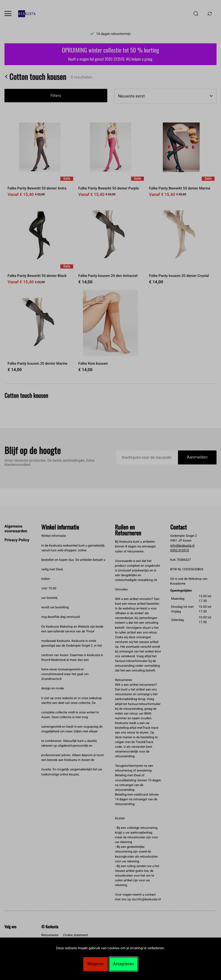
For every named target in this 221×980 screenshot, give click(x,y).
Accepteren (123, 964)
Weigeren (96, 964)
